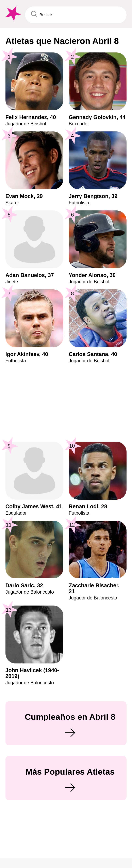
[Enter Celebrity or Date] (76, 15)
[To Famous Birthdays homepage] (13, 14)
